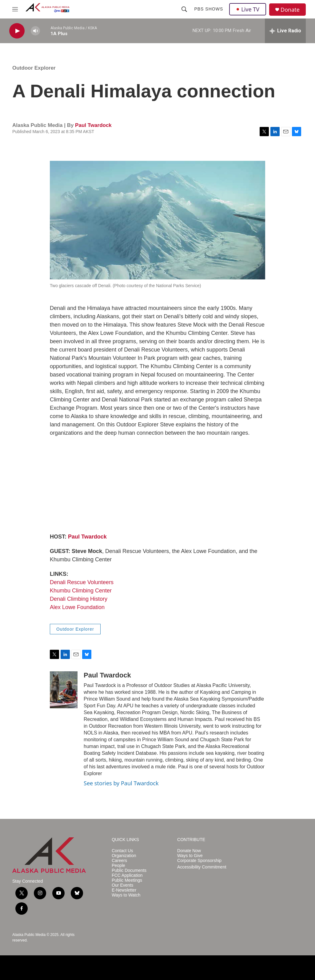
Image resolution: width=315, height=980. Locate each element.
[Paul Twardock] (64, 690)
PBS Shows (209, 9)
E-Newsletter (124, 890)
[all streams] (285, 31)
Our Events (122, 885)
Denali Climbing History (79, 599)
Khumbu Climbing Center (81, 591)
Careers (119, 861)
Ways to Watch (126, 895)
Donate (290, 10)
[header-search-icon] (184, 9)
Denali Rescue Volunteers (82, 582)
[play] (17, 31)
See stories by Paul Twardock (121, 783)
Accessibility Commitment (202, 867)
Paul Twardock (93, 125)
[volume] (35, 31)
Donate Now (189, 851)
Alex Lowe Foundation (77, 607)
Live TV (248, 9)
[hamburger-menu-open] (15, 9)
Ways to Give (190, 856)
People (118, 866)
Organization (124, 856)
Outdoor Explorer (34, 68)
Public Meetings (127, 880)
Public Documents (129, 870)
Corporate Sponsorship (199, 861)
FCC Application (127, 875)
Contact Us (122, 851)
